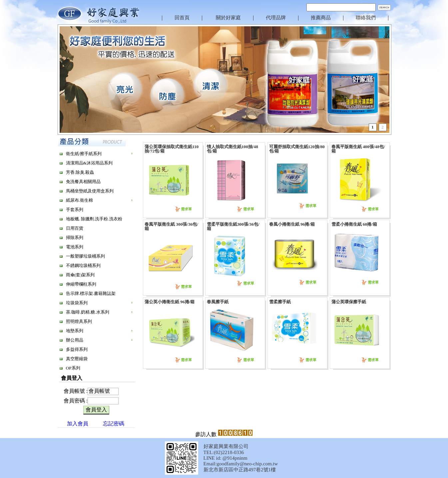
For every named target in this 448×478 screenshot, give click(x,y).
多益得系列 (77, 349)
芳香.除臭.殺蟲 (80, 172)
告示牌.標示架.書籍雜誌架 (91, 293)
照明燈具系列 (79, 321)
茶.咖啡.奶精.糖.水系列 (88, 312)
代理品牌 (276, 18)
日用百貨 (75, 228)
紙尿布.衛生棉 (79, 200)
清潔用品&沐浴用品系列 (89, 163)
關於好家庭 (228, 18)
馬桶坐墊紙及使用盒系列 (90, 191)
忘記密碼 (114, 424)
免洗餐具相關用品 (83, 182)
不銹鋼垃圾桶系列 (83, 265)
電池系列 (75, 247)
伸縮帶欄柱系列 (81, 284)
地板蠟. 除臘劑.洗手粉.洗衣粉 (94, 219)
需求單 (186, 209)
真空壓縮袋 (77, 359)
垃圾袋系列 (77, 303)
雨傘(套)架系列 (80, 275)
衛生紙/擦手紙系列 (84, 154)
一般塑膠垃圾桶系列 (85, 256)
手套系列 (75, 210)
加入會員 (78, 424)
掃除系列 (75, 238)
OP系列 (73, 368)
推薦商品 (321, 18)
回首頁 (182, 18)
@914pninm (235, 458)
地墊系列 (75, 331)
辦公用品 (75, 340)
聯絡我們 (366, 18)
